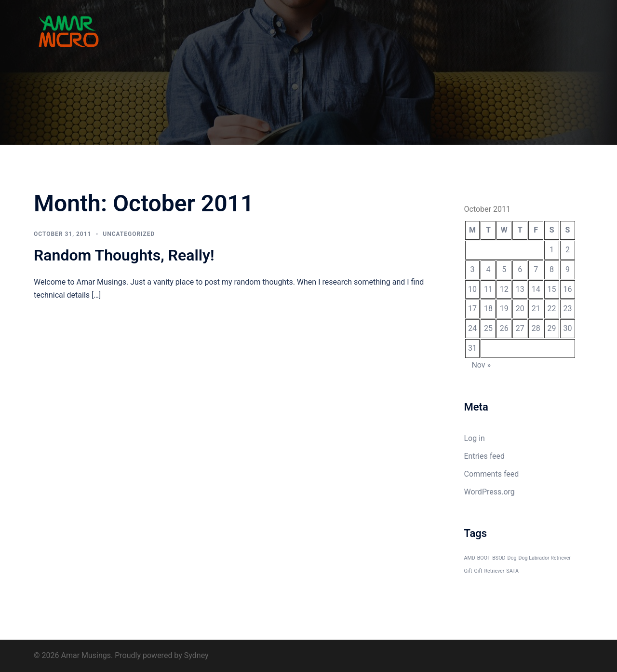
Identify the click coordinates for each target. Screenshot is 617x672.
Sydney (196, 655)
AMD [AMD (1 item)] (470, 558)
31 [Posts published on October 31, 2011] (472, 348)
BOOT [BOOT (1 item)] (484, 558)
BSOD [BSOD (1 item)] (499, 558)
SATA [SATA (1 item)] (512, 571)
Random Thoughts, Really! (124, 255)
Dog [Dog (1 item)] (512, 558)
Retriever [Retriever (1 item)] (495, 571)
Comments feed (492, 474)
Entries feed (485, 456)
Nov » (481, 365)
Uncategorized (129, 234)
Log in (475, 438)
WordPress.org (490, 492)
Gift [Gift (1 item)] (478, 571)
